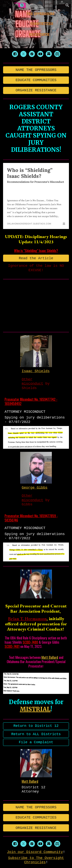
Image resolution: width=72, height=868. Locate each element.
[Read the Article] (36, 258)
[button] (5, 5)
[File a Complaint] (36, 742)
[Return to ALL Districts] (36, 734)
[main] (36, 128)
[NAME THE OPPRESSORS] (36, 70)
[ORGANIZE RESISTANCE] (36, 90)
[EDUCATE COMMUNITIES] (36, 80)
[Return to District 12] (36, 726)
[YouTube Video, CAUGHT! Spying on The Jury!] (36, 305)
